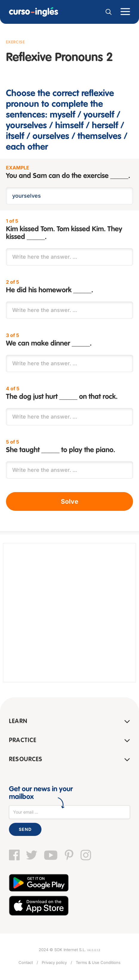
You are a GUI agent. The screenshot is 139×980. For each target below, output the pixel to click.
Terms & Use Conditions (98, 962)
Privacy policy (54, 962)
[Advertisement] (69, 613)
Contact (26, 962)
